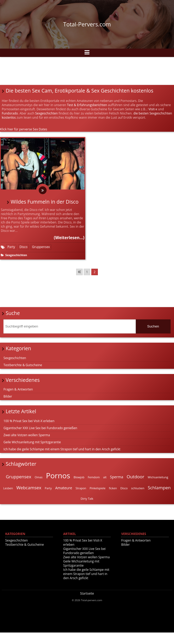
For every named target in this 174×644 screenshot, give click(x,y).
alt (105, 477)
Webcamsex (29, 488)
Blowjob (79, 477)
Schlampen (159, 488)
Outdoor (136, 477)
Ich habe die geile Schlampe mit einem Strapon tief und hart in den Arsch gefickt (62, 449)
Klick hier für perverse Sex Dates (24, 129)
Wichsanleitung (158, 477)
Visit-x (153, 109)
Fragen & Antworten (18, 389)
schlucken (138, 488)
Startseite (87, 593)
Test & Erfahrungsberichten (87, 105)
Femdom (94, 477)
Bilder (8, 396)
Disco (24, 247)
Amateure (64, 488)
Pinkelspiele (97, 488)
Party (11, 247)
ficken (113, 488)
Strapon (81, 488)
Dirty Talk (87, 499)
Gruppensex (41, 247)
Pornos (58, 475)
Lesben (8, 488)
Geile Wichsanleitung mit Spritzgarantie (32, 442)
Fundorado (10, 113)
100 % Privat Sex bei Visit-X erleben (29, 421)
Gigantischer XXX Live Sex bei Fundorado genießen (40, 428)
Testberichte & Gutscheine (23, 365)
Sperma (117, 477)
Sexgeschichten (46, 113)
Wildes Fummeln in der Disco (45, 202)
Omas (38, 477)
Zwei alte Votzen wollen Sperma (27, 435)
